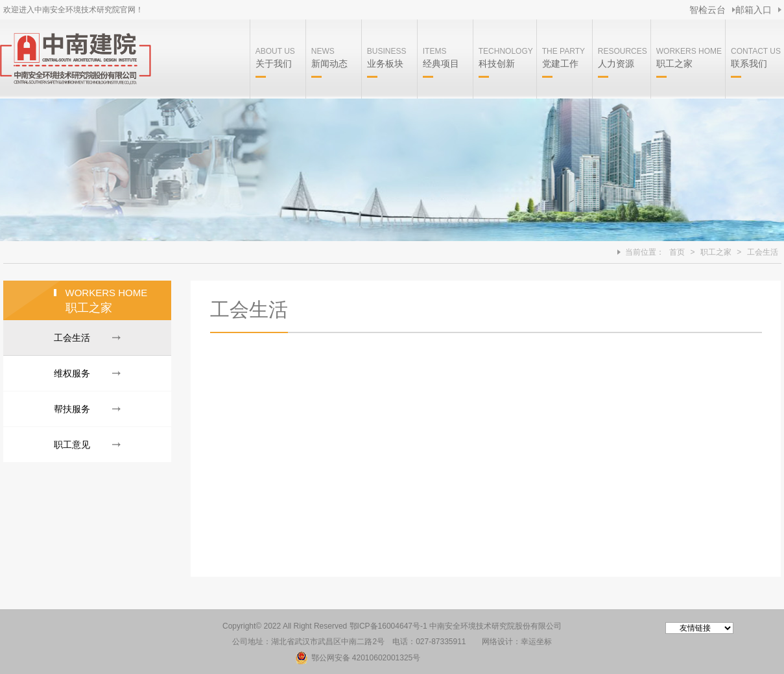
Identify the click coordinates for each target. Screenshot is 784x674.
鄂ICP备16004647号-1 (388, 626)
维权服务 (72, 373)
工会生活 (763, 252)
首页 (677, 252)
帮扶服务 (72, 409)
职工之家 (716, 252)
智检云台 (707, 10)
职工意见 (72, 445)
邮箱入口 (754, 10)
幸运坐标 (536, 642)
